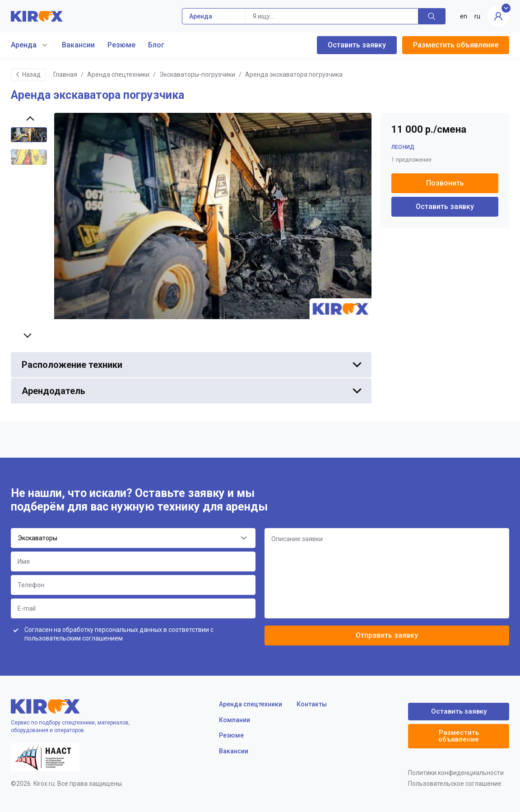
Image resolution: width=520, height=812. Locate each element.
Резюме (121, 45)
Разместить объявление (456, 45)
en (464, 16)
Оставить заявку (357, 45)
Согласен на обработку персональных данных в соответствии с (119, 634)
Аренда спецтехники (118, 74)
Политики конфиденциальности (456, 773)
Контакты (312, 704)
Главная (65, 74)
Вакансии (78, 45)
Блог (156, 45)
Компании (234, 720)
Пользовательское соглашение (455, 784)
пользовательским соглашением (74, 638)
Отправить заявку (387, 635)
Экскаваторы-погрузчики (197, 74)
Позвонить (445, 183)
